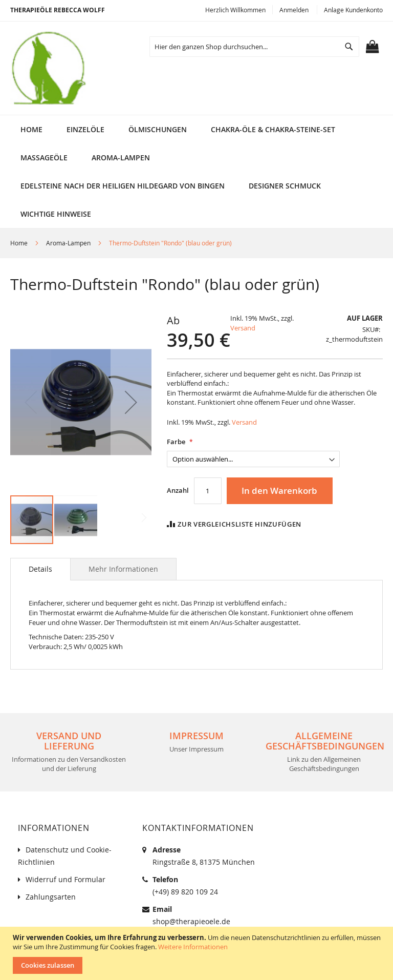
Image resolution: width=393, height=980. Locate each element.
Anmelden (294, 10)
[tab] (40, 569)
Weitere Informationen (193, 947)
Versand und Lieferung (69, 741)
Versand (243, 328)
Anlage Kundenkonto (353, 10)
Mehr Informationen (123, 569)
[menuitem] (85, 129)
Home (19, 243)
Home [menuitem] (31, 129)
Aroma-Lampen (68, 243)
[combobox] (254, 47)
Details (40, 569)
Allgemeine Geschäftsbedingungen (325, 741)
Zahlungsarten (51, 897)
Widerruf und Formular (65, 879)
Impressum (196, 736)
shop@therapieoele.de (191, 921)
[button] (131, 402)
